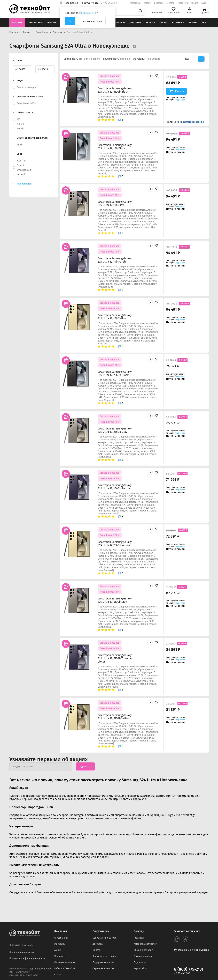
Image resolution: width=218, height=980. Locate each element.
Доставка (159, 3)
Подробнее (180, 100)
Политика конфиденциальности (27, 958)
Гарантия (139, 938)
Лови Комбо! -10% (110, 82)
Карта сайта (140, 968)
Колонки (178, 23)
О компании (61, 938)
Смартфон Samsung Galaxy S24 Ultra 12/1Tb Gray (115, 203)
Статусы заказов (143, 956)
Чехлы (193, 23)
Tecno (163, 23)
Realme (150, 23)
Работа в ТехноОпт (65, 968)
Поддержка (140, 962)
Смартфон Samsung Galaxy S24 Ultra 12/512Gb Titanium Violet (115, 658)
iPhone (52, 23)
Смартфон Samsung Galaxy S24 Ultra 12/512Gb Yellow (115, 717)
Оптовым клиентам (65, 962)
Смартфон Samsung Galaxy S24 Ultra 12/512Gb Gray (115, 600)
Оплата (171, 3)
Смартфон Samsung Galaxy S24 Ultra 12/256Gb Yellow (115, 544)
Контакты (59, 956)
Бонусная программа (104, 938)
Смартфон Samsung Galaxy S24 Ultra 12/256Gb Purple (115, 487)
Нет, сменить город (92, 21)
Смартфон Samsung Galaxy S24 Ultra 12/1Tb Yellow (115, 317)
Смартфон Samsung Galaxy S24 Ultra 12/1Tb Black (115, 147)
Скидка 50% (35, 23)
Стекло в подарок (110, 76)
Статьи (147, 3)
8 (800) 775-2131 (189, 969)
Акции (58, 950)
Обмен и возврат (143, 950)
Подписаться (85, 766)
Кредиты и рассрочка (104, 956)
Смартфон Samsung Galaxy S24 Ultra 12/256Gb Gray (115, 430)
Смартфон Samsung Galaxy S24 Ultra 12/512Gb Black (115, 90)
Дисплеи (135, 23)
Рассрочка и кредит (188, 3)
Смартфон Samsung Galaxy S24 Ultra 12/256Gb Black (115, 373)
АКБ (204, 23)
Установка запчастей (145, 944)
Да (70, 21)
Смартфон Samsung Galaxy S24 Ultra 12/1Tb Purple (115, 260)
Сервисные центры (103, 968)
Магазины (135, 3)
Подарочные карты (103, 962)
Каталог (17, 23)
